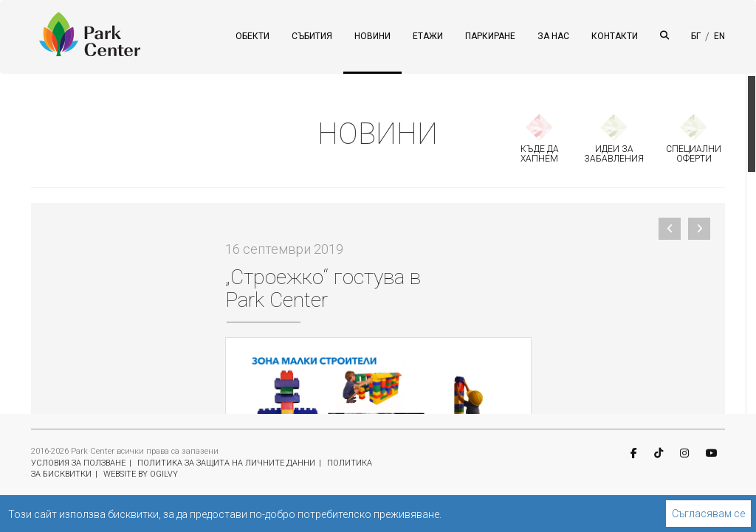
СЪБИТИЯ (312, 36)
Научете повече (482, 514)
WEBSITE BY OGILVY (141, 474)
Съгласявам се (708, 514)
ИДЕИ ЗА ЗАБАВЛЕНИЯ (614, 154)
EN (719, 36)
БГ (696, 36)
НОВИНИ (372, 36)
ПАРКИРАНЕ (490, 36)
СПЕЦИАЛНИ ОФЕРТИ (694, 154)
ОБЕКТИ (252, 36)
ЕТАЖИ (428, 36)
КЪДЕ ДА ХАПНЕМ (540, 154)
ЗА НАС (553, 36)
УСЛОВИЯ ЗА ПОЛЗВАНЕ (78, 463)
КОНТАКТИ (615, 36)
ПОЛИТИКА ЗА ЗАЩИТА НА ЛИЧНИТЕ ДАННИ (226, 463)
